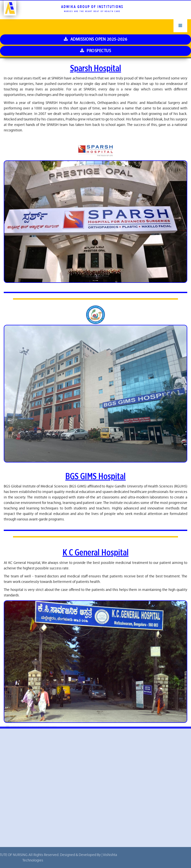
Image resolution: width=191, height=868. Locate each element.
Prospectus (95, 9)
